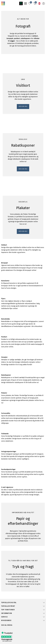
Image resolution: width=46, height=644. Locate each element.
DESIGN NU (7, 154)
